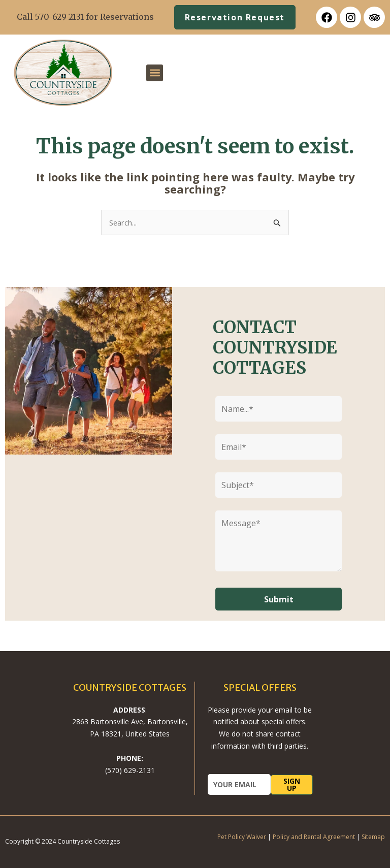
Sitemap (373, 837)
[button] (155, 73)
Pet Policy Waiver (242, 837)
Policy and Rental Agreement (314, 837)
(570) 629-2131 (130, 770)
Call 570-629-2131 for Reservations (85, 17)
